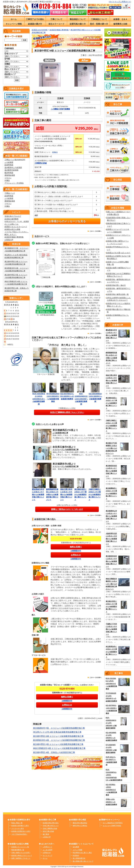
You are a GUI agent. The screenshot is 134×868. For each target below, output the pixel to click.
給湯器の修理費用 (11, 219)
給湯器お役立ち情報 (12, 229)
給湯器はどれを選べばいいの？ (118, 253)
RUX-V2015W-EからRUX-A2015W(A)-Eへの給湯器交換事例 (39, 399)
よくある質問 (47, 850)
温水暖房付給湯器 (11, 170)
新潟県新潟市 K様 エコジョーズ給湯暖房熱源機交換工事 (59, 740)
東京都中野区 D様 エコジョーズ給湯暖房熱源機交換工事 (58, 736)
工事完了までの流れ (35, 19)
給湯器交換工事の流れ (51, 823)
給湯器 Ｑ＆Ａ (120, 19)
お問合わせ (47, 853)
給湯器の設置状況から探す (21, 831)
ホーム (14, 19)
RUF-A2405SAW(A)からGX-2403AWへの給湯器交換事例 (81, 399)
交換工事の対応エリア (51, 826)
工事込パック (10, 193)
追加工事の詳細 (48, 831)
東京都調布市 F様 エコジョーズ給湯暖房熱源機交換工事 (59, 728)
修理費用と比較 (120, 24)
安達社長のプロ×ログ (13, 216)
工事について (56, 19)
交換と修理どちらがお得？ (21, 853)
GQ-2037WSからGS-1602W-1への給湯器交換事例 (67, 396)
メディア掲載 (77, 850)
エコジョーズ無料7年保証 (112, 826)
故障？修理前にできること (21, 858)
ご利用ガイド (125, 2)
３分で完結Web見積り (19, 834)
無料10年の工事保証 (80, 826)
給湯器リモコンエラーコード (16, 227)
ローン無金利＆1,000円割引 (113, 823)
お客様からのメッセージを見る (67, 221)
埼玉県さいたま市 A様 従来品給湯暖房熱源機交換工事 (57, 732)
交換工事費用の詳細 (50, 829)
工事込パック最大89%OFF (15, 160)
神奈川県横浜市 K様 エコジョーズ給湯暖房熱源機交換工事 (59, 748)
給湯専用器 (9, 165)
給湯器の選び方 (35, 24)
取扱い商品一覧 (17, 823)
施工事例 (46, 834)
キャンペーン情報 (14, 24)
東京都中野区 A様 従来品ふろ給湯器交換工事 (54, 752)
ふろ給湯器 (9, 162)
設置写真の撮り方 (78, 24)
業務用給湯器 (10, 175)
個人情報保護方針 (79, 858)
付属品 (7, 180)
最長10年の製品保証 (80, 823)
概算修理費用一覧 (18, 850)
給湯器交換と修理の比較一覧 (117, 294)
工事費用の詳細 (41, 163)
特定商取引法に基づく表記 (82, 853)
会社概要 (76, 847)
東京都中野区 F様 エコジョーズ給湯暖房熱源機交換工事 (58, 744)
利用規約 (76, 855)
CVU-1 (55, 152)
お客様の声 (9, 240)
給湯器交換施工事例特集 (14, 237)
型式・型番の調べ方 (99, 24)
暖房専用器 (9, 173)
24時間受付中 (76, 551)
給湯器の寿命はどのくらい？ (22, 855)
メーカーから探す (18, 829)
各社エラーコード (56, 24)
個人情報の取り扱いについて (83, 861)
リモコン (8, 178)
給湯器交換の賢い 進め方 (116, 285)
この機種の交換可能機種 (60, 109)
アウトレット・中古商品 (14, 183)
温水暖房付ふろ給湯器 (13, 167)
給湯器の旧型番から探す (20, 826)
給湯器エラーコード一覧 (20, 847)
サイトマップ (115, 2)
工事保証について (99, 19)
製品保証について (78, 19)
